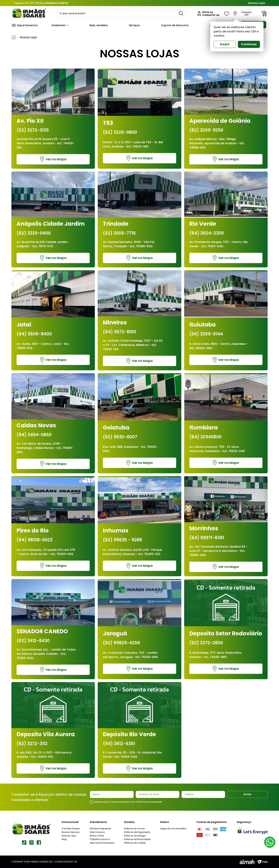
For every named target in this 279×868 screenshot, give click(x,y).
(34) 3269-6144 (206, 334)
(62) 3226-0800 (120, 132)
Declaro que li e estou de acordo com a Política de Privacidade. (128, 802)
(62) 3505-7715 (119, 233)
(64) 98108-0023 (35, 540)
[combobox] (122, 14)
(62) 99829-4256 (121, 643)
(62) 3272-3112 (32, 744)
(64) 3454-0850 (34, 435)
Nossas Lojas (257, 3)
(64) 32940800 (205, 437)
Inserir (225, 44)
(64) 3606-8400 (34, 334)
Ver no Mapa (53, 159)
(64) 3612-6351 (119, 744)
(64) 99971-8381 (207, 538)
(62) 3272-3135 (33, 130)
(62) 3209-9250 (206, 130)
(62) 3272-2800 (206, 643)
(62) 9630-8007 (120, 437)
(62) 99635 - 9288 (122, 540)
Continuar (249, 44)
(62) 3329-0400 (34, 233)
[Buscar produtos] (181, 14)
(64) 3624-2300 (207, 233)
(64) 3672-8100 (119, 332)
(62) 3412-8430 (33, 641)
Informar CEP (247, 14)
